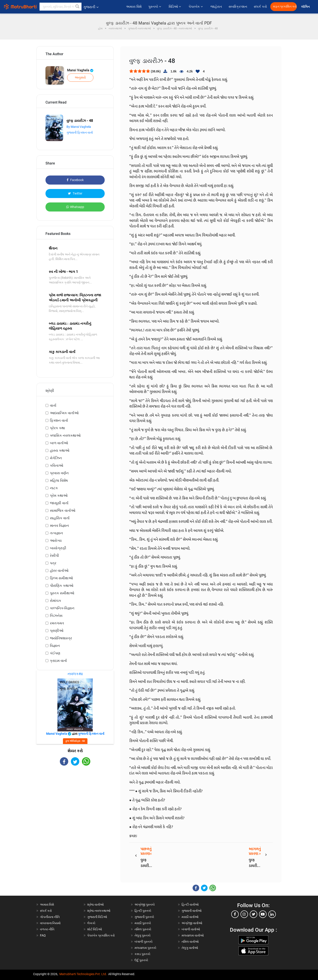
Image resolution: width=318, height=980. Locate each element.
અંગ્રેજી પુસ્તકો (145, 904)
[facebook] (235, 914)
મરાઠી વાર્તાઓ (190, 917)
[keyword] (61, 7)
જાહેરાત (216, 7)
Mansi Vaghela (80, 70)
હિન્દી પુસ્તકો (143, 911)
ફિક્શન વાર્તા (59, 420)
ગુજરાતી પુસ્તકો (144, 917)
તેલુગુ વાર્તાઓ (190, 948)
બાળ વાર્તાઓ (59, 443)
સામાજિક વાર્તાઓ (63, 511)
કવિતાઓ (57, 465)
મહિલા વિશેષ (59, 481)
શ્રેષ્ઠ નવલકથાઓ (99, 911)
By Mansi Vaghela (79, 127)
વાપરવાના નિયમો (51, 923)
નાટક (54, 488)
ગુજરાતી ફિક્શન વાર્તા (80, 132)
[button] (78, 7)
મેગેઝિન (56, 458)
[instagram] (244, 914)
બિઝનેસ (56, 616)
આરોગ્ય (56, 541)
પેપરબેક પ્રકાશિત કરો (101, 935)
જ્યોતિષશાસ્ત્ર (61, 638)
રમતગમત (57, 623)
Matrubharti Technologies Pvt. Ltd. (83, 974)
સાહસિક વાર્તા (60, 518)
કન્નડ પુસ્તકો (142, 954)
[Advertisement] (75, 804)
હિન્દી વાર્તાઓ (190, 904)
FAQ (43, 935)
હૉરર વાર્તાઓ (59, 571)
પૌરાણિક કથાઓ (62, 586)
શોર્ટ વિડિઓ (95, 929)
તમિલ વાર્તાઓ (190, 942)
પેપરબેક (196, 7)
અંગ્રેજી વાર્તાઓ (192, 923)
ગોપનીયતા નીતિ (50, 917)
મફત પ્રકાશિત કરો (285, 7)
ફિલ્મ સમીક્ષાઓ (61, 578)
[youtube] (263, 914)
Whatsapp (75, 207)
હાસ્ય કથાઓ (60, 450)
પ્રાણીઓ (57, 631)
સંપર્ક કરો (260, 7)
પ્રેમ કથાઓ (59, 496)
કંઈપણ (55, 653)
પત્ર (53, 563)
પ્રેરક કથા (57, 428)
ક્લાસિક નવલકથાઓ (65, 435)
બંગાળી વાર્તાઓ (191, 929)
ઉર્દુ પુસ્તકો (141, 960)
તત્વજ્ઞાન (56, 533)
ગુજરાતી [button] (91, 7)
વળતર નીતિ (47, 929)
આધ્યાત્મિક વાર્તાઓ (64, 413)
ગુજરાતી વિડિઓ (97, 917)
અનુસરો (80, 77)
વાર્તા (53, 405)
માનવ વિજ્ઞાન (59, 526)
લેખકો (91, 923)
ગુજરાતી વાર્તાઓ (192, 911)
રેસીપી (54, 556)
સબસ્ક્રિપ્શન (238, 7)
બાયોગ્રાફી (58, 548)
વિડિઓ (175, 7)
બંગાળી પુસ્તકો (144, 942)
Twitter (75, 193)
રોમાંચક (56, 601)
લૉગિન (306, 7)
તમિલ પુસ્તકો (143, 929)
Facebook (75, 180)
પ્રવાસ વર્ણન (59, 473)
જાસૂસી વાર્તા (59, 503)
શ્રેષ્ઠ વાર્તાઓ (96, 904)
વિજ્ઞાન (55, 646)
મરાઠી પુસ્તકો (143, 923)
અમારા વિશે (134, 7)
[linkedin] (272, 914)
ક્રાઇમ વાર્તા (58, 661)
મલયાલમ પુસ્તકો (145, 948)
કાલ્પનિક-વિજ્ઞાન (62, 608)
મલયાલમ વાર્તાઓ (193, 935)
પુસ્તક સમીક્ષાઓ (62, 593)
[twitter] (254, 914)
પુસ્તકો (155, 7)
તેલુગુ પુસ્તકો (143, 935)
